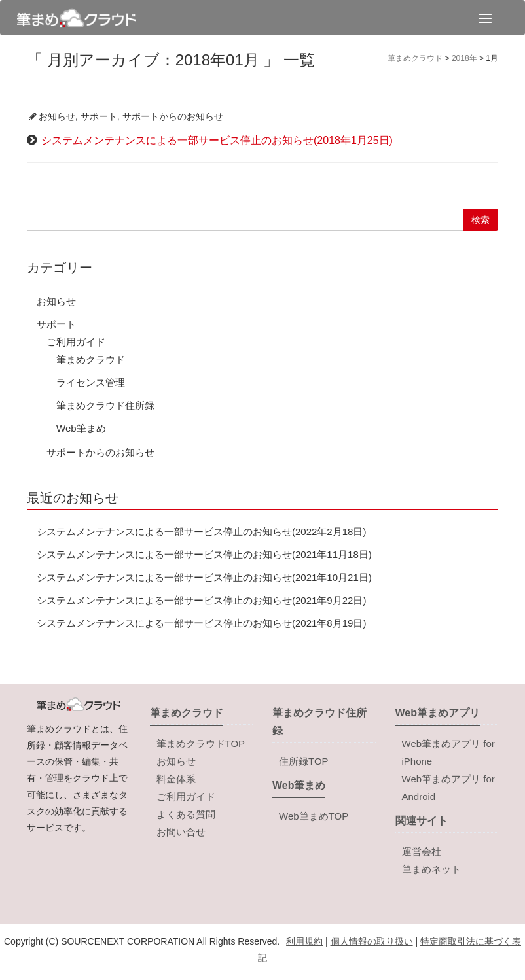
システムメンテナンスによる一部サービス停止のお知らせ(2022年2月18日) (201, 532)
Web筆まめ (81, 428)
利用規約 (304, 941)
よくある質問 (186, 814)
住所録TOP (304, 761)
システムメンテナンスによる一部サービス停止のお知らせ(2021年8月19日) (201, 623)
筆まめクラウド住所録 (105, 405)
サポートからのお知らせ (173, 116)
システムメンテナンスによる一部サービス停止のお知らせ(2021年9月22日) (201, 600)
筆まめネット (431, 869)
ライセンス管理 (91, 382)
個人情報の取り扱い (372, 941)
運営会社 (422, 851)
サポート (99, 116)
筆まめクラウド (91, 359)
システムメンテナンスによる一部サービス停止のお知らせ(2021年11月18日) (204, 554)
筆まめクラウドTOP (201, 744)
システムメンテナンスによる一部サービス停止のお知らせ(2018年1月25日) (217, 140)
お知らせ (57, 116)
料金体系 (176, 779)
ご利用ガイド (76, 342)
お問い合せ (181, 832)
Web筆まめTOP (314, 816)
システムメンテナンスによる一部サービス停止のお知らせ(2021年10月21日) (204, 577)
